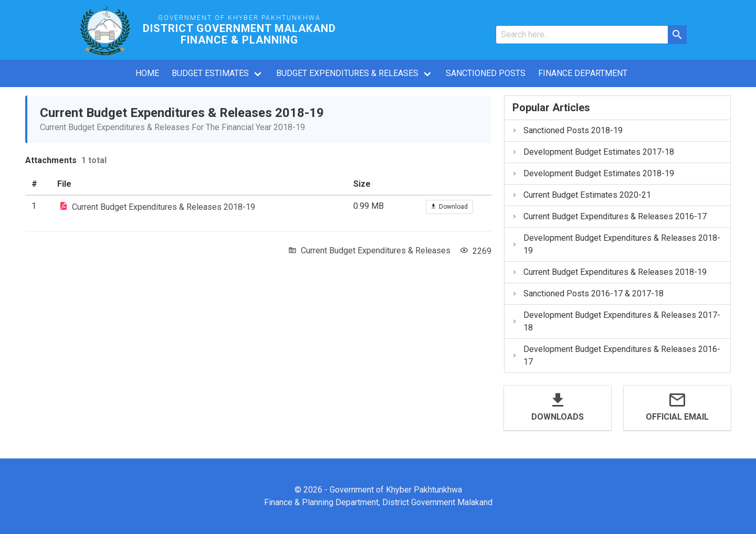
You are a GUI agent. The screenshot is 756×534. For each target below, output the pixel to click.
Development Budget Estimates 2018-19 (593, 173)
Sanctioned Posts (486, 73)
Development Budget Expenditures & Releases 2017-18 (616, 321)
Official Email (677, 417)
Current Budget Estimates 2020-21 (581, 195)
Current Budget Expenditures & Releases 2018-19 (164, 206)
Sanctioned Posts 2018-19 (567, 130)
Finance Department (583, 73)
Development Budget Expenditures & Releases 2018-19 (616, 244)
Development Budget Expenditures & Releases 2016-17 (616, 355)
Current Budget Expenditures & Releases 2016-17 (609, 216)
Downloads (558, 417)
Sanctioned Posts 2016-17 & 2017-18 (587, 293)
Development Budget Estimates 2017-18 (593, 152)
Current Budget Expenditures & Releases (376, 250)
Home (147, 73)
